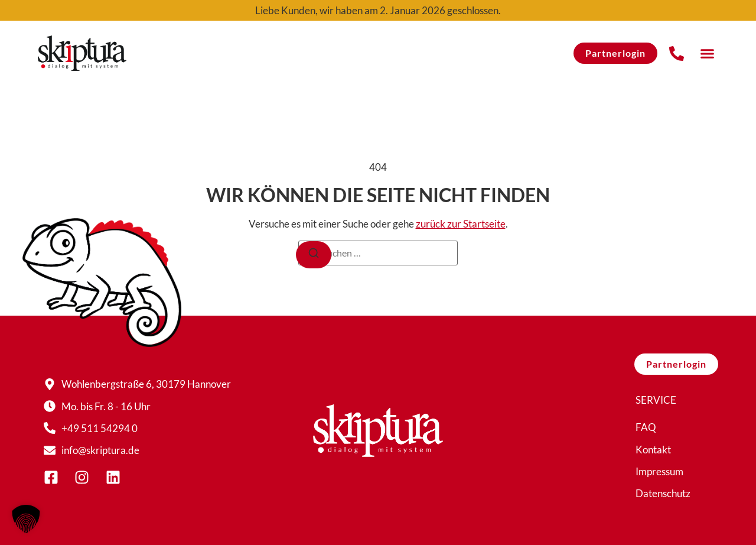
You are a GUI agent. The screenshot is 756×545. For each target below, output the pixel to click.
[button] (707, 53)
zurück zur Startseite (461, 224)
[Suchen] (314, 255)
